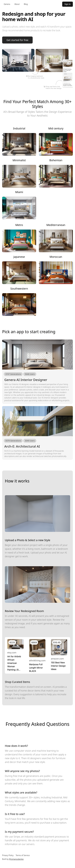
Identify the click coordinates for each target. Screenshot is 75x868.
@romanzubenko (16, 859)
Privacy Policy (8, 855)
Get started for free (17, 40)
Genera (7, 4)
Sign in (68, 4)
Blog (26, 4)
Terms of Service (23, 855)
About (17, 4)
